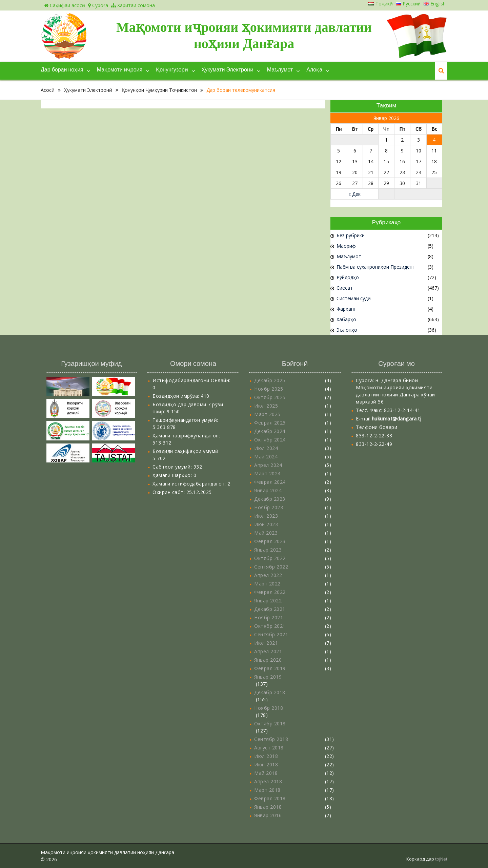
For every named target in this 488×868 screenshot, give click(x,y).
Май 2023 (266, 533)
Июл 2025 (266, 406)
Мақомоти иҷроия (120, 70)
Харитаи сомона (133, 5)
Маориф (346, 246)
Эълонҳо (347, 330)
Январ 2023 (268, 550)
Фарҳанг (346, 309)
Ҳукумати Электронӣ (228, 70)
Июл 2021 (266, 643)
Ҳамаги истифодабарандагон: (190, 484)
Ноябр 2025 (269, 389)
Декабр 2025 (270, 380)
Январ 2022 (268, 601)
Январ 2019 (268, 677)
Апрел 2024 (268, 465)
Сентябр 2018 (271, 739)
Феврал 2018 (270, 798)
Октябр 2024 (270, 440)
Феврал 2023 (270, 541)
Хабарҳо (346, 319)
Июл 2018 (266, 756)
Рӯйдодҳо (348, 277)
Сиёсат (345, 288)
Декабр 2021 (270, 609)
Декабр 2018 (270, 692)
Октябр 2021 (270, 626)
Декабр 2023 (270, 499)
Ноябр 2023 (269, 507)
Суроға (98, 5)
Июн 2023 (266, 524)
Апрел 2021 (268, 651)
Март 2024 (267, 473)
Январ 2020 (268, 660)
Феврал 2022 (270, 592)
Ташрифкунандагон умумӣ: (185, 420)
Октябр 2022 (270, 558)
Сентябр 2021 (271, 634)
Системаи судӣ (354, 298)
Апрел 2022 (268, 575)
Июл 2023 (266, 516)
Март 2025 (267, 414)
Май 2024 (266, 457)
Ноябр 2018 (269, 708)
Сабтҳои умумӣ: (173, 467)
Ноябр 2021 (269, 617)
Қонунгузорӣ (172, 70)
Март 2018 (267, 790)
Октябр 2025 (270, 397)
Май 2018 (266, 773)
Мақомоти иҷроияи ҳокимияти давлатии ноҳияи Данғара (244, 35)
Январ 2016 (268, 815)
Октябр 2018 (270, 724)
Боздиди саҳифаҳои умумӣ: (186, 451)
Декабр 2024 (270, 431)
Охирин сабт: (169, 492)
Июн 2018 (266, 764)
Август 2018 (269, 748)
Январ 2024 (268, 490)
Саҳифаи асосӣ (65, 5)
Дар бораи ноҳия (62, 70)
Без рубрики (351, 235)
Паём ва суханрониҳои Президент (376, 267)
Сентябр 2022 (271, 567)
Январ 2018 (268, 807)
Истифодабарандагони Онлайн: (191, 380)
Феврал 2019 (270, 668)
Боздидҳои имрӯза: (177, 396)
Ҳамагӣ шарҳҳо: (173, 475)
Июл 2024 (266, 448)
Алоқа (314, 70)
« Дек (354, 194)
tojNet (441, 859)
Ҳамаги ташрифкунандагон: (186, 436)
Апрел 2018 (268, 781)
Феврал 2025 (270, 423)
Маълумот (280, 70)
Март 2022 (267, 584)
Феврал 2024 (270, 482)
